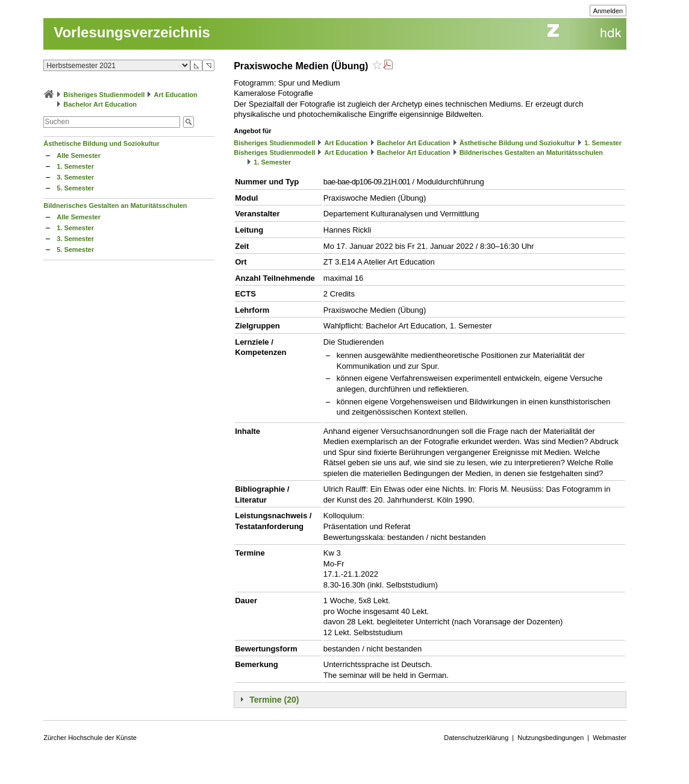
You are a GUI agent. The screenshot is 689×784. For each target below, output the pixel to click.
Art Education (176, 95)
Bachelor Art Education (100, 104)
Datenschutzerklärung (476, 738)
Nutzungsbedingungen (550, 738)
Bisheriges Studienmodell (104, 95)
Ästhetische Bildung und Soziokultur (101, 143)
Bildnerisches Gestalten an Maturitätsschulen (115, 205)
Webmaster (609, 738)
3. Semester (75, 177)
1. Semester (75, 166)
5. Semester (75, 188)
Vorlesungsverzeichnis (132, 32)
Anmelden (608, 11)
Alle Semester (79, 155)
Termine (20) (274, 700)
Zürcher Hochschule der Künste (90, 738)
